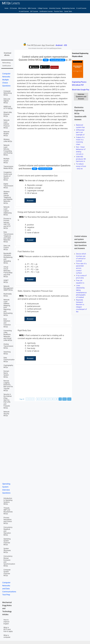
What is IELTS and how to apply (8, 629)
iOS (65, 45)
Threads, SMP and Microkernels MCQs (8, 511)
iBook (74, 90)
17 (49, 399)
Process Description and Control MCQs (8, 521)
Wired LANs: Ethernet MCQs (8, 114)
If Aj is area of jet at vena (81, 277)
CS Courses (13, 8)
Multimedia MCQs (8, 295)
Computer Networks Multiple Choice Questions (6, 80)
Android (59, 45)
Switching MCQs (7, 353)
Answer (30, 200)
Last (69, 399)
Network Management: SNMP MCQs (8, 288)
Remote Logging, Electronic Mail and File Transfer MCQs (8, 386)
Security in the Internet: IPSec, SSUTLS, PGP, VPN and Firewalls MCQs (8, 401)
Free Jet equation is (80, 282)
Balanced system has (80, 126)
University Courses (55, 8)
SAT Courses (34, 11)
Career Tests (68, 11)
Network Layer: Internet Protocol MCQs (7, 124)
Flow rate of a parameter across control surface (81, 268)
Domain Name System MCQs (6, 374)
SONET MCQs (6, 281)
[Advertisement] (45, 28)
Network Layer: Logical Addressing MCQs (8, 211)
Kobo (78, 90)
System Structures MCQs (7, 550)
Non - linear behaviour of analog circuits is (81, 150)
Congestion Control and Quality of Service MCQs (8, 176)
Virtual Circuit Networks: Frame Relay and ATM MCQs (8, 272)
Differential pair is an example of (80, 132)
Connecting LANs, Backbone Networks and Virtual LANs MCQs (8, 335)
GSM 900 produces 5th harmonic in (81, 159)
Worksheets (54, 67)
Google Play (85, 90)
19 (56, 399)
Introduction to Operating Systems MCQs (8, 501)
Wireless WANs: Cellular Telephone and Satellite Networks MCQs (8, 197)
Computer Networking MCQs (8, 93)
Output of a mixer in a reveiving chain (80, 141)
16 (45, 399)
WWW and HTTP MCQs (8, 108)
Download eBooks (7, 54)
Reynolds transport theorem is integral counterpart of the (81, 306)
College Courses (43, 8)
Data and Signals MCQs (7, 101)
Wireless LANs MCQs (8, 140)
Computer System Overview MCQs (7, 573)
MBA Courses (32, 8)
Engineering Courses (68, 8)
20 (60, 399)
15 (42, 399)
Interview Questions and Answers (81, 97)
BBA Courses (22, 8)
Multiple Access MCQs (6, 161)
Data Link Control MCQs (7, 248)
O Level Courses (81, 8)
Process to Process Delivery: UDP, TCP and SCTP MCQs (7, 223)
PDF (46, 60)
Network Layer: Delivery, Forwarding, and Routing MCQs (8, 150)
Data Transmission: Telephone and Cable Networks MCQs (9, 237)
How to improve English (6, 622)
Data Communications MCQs (10, 360)
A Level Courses (24, 11)
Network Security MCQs (6, 414)
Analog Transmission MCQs (8, 346)
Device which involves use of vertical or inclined (81, 257)
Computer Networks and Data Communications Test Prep (9, 589)
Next (64, 399)
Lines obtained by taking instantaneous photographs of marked (81, 291)
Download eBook (57, 60)
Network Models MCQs (6, 134)
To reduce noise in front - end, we (81, 166)
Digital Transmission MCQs (8, 186)
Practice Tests (58, 11)
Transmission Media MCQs (8, 167)
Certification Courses (46, 11)
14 (38, 399)
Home (6, 8)
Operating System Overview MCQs (7, 542)
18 (53, 399)
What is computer (7, 636)
